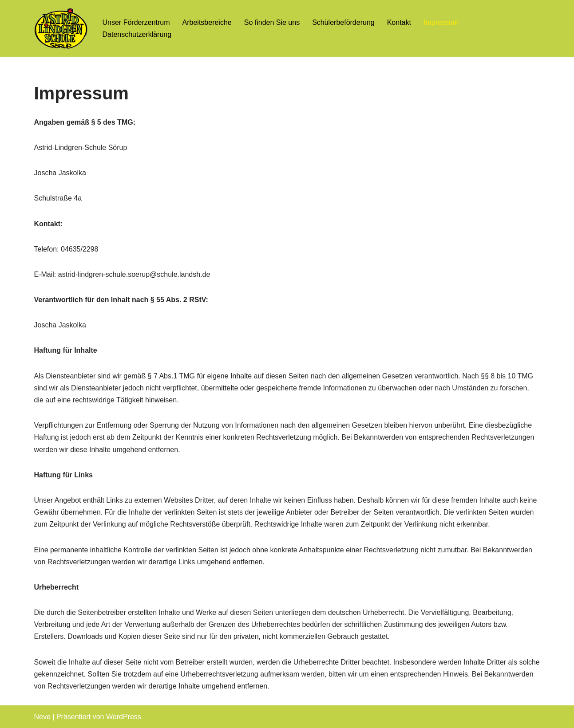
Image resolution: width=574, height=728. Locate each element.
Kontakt (399, 22)
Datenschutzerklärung (137, 34)
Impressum (441, 22)
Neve (42, 717)
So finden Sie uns (272, 22)
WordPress (124, 717)
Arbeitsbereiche (207, 22)
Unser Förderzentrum (136, 22)
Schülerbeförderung (343, 22)
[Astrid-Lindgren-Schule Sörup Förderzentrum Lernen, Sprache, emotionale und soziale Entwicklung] (61, 28)
